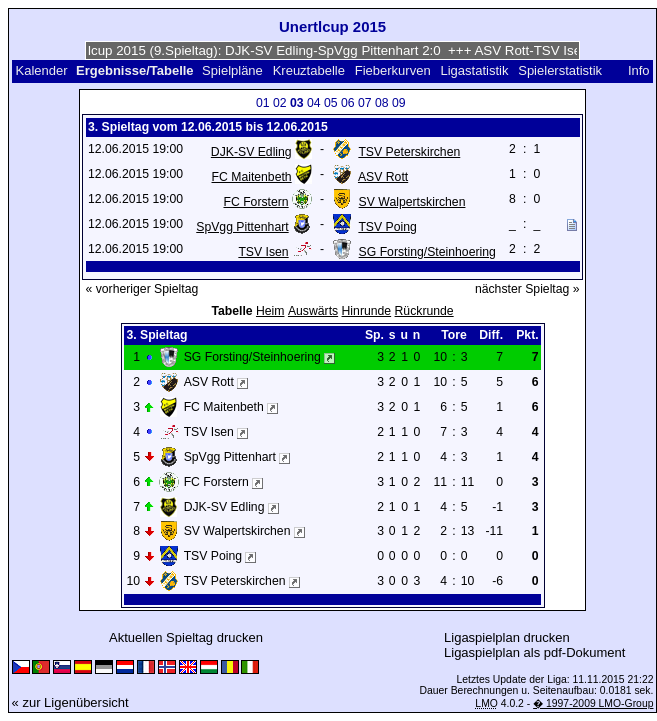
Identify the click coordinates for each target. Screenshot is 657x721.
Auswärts (313, 311)
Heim (270, 311)
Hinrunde (367, 311)
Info (639, 70)
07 (365, 103)
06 (348, 103)
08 (382, 103)
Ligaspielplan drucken (507, 637)
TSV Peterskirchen (409, 152)
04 (314, 103)
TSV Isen (263, 252)
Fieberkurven (393, 70)
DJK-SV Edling (251, 152)
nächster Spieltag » (527, 289)
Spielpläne (232, 70)
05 (331, 103)
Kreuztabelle (309, 70)
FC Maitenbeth (252, 177)
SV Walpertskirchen (412, 202)
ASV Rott (383, 177)
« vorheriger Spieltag (142, 289)
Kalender (41, 70)
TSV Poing (387, 227)
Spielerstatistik (561, 70)
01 (263, 103)
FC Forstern (255, 202)
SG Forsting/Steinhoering (427, 252)
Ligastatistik (474, 70)
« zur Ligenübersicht (70, 702)
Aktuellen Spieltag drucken (186, 637)
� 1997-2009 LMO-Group (593, 703)
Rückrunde (424, 311)
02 (280, 103)
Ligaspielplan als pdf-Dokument (534, 652)
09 (399, 103)
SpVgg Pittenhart (242, 227)
